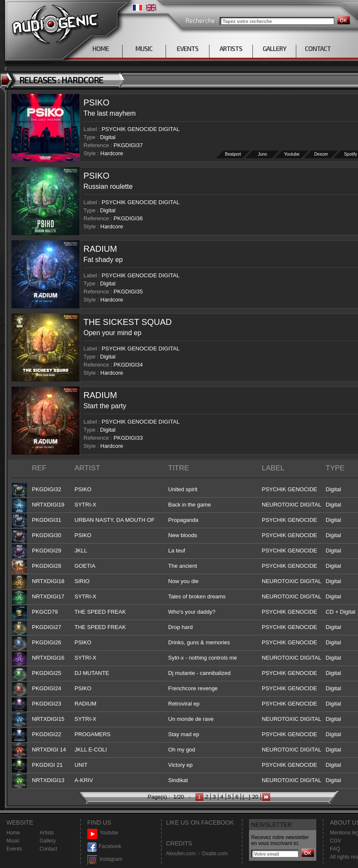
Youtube (292, 154)
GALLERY (274, 48)
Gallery (48, 841)
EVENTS (188, 48)
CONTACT (318, 48)
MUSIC (144, 48)
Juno (263, 154)
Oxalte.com (215, 854)
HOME (101, 48)
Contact (48, 849)
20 (255, 797)
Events (14, 849)
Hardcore (112, 153)
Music (13, 841)
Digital (108, 137)
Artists (47, 833)
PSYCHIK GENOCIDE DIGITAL (141, 129)
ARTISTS (231, 48)
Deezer (321, 154)
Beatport (233, 154)
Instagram (105, 859)
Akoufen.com (181, 854)
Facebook (104, 847)
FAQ (335, 849)
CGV (335, 841)
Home (13, 833)
